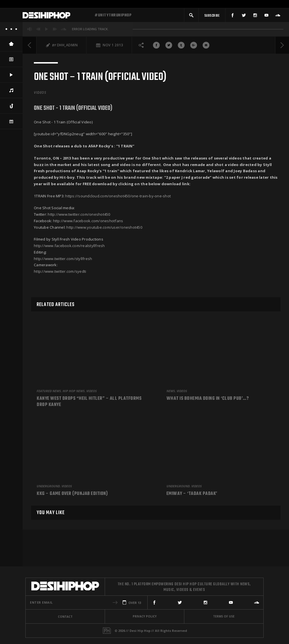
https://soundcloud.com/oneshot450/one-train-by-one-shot (118, 198)
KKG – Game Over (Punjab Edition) (72, 494)
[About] (11, 31)
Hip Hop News (74, 391)
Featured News (49, 391)
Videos (40, 95)
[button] (191, 16)
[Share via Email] (206, 47)
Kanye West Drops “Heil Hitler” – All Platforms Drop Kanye (89, 402)
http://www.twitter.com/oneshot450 (79, 216)
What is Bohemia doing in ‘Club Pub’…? (208, 399)
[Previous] (30, 47)
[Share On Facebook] (156, 47)
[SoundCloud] (278, 16)
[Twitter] (244, 16)
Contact (65, 617)
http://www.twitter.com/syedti (60, 273)
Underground (48, 486)
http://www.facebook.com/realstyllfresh (69, 248)
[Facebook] (233, 16)
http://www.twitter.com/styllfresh (63, 261)
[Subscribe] (212, 16)
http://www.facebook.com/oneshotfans (88, 223)
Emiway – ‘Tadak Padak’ (192, 494)
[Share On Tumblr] (181, 47)
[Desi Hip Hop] (56, 16)
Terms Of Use (224, 616)
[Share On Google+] (194, 47)
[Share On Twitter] (169, 47)
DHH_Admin (67, 47)
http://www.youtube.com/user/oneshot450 (104, 229)
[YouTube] (266, 16)
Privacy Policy (145, 616)
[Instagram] (255, 16)
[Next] (282, 47)
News (171, 391)
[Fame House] (107, 631)
